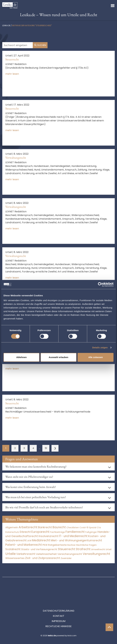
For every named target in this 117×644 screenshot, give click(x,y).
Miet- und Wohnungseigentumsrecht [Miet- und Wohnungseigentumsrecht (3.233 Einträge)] (76, 540)
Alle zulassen (96, 357)
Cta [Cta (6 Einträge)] (99, 528)
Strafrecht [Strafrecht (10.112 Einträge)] (83, 549)
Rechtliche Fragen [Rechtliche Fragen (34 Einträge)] (86, 545)
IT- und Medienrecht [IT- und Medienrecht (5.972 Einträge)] (73, 536)
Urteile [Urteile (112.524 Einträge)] (11, 554)
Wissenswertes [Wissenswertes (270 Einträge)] (15, 558)
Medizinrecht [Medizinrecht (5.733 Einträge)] (41, 540)
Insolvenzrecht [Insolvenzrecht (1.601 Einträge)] (48, 536)
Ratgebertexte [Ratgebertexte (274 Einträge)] (57, 545)
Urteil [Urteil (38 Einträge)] (109, 549)
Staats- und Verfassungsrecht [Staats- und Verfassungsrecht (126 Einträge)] (39, 549)
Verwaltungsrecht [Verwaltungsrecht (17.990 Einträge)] (96, 554)
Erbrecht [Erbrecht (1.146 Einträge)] (25, 532)
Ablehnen (21, 357)
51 (46, 448)
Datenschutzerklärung (59, 597)
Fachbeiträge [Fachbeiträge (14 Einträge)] (58, 532)
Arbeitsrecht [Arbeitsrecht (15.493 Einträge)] (28, 527)
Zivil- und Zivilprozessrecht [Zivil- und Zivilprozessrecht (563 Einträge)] (43, 558)
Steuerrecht (12, 59)
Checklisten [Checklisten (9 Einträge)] (73, 527)
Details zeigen (100, 347)
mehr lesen (12, 74)
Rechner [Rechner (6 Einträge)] (72, 545)
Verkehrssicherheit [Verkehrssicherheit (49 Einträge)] (46, 554)
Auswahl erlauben (58, 357)
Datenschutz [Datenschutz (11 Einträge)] (12, 532)
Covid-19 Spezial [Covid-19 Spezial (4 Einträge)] (88, 528)
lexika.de (6, 25)
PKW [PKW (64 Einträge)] (45, 545)
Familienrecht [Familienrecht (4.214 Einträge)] (75, 532)
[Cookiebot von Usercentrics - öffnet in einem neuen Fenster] (100, 284)
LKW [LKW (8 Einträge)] (29, 541)
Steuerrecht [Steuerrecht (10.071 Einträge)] (66, 549)
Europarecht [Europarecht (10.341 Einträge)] (40, 532)
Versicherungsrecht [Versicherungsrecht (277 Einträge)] (70, 554)
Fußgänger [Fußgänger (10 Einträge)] (91, 532)
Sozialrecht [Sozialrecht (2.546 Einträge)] (13, 549)
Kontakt (59, 602)
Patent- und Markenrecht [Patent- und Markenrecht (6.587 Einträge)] (24, 545)
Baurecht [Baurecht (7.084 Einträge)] (59, 527)
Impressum (58, 607)
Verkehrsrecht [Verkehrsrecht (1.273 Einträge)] (26, 554)
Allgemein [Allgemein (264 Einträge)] (12, 527)
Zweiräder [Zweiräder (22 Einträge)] (66, 558)
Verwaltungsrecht (16, 158)
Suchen (40, 45)
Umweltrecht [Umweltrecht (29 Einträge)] (98, 549)
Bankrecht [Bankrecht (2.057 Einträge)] (45, 527)
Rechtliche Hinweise (58, 613)
